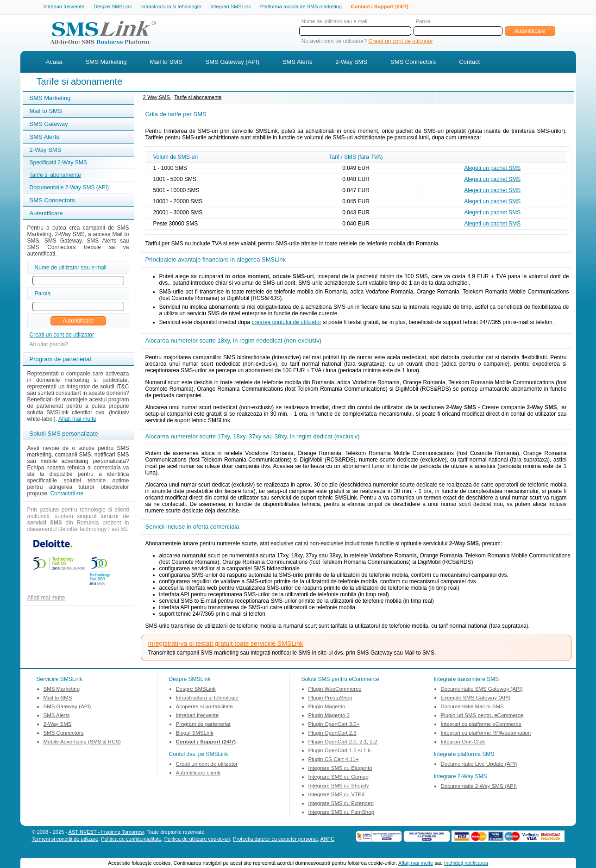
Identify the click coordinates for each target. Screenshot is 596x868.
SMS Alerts (297, 63)
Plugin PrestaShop (330, 699)
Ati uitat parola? (49, 345)
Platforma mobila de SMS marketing (301, 6)
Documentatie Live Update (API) (479, 765)
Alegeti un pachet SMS (492, 169)
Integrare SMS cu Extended (341, 804)
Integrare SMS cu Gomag (339, 778)
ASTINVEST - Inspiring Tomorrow (106, 833)
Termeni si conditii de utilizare (65, 840)
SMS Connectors (413, 63)
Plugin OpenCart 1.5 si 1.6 (340, 751)
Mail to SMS (166, 63)
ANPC (328, 840)
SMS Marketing (106, 63)
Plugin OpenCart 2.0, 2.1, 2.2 (343, 743)
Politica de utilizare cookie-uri (197, 840)
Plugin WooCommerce (335, 690)
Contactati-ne (67, 494)
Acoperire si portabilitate (204, 707)
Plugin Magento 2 (329, 716)
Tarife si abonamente (55, 176)
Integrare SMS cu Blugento (340, 769)
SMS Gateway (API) (232, 63)
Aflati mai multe (77, 420)
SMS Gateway (49, 125)
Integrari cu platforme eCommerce (481, 725)
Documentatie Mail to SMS (472, 707)
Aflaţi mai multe (416, 863)
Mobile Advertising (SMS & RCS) (82, 743)
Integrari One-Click (463, 743)
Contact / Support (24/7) (380, 7)
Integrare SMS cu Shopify (339, 787)
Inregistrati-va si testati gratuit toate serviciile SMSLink (226, 644)
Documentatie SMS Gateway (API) (482, 690)
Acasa (54, 63)
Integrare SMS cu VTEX (337, 795)
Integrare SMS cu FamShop (342, 813)
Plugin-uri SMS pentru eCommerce (482, 716)
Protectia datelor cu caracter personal (275, 840)
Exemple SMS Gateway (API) (476, 699)
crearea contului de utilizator (287, 323)
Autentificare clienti (198, 774)
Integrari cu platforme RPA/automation (486, 734)
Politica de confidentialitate (131, 840)
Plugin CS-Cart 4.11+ (334, 760)
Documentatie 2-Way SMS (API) (69, 188)
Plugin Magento (327, 707)
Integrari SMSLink (230, 7)
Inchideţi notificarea (466, 863)
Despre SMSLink (113, 7)
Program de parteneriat (203, 725)
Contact (469, 63)
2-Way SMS (351, 63)
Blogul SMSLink (195, 734)
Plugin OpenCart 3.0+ (334, 725)
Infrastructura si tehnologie (171, 7)
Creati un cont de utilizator (401, 42)
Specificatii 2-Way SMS (58, 163)
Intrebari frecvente (64, 7)
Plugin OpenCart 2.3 (333, 734)
